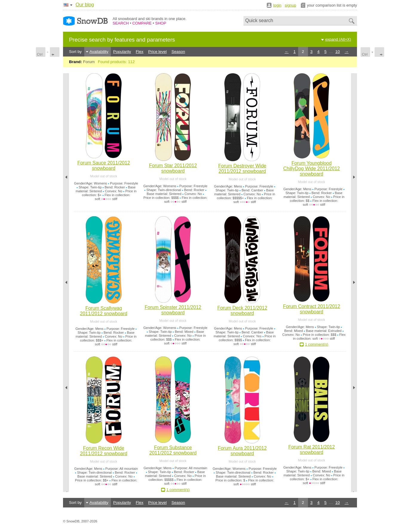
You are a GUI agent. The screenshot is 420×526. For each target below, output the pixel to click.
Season (178, 52)
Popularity (122, 52)
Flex (140, 52)
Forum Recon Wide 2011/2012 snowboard (104, 451)
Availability (99, 52)
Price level (157, 52)
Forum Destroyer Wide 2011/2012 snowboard (242, 169)
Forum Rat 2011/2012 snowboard (312, 450)
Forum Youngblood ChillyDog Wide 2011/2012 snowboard (311, 169)
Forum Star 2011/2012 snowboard (173, 168)
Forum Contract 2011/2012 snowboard (311, 309)
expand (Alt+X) (338, 39)
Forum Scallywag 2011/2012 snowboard (104, 311)
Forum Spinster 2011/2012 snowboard (173, 310)
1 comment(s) (317, 344)
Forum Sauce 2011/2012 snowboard (104, 166)
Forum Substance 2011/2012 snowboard (173, 450)
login (277, 5)
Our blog (85, 5)
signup (290, 5)
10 (338, 52)
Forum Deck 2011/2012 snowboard (242, 311)
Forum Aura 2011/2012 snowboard (242, 451)
